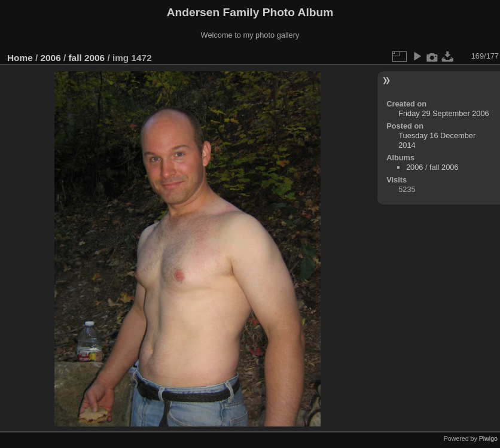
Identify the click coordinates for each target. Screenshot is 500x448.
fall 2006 (86, 58)
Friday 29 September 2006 (444, 113)
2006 (51, 58)
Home (20, 58)
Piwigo (488, 438)
